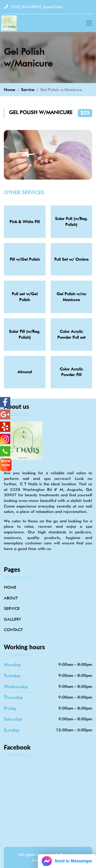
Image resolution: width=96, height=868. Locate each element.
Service (28, 90)
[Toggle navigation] (89, 23)
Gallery (12, 619)
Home (9, 90)
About (11, 598)
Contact (13, 630)
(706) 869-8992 (34, 7)
